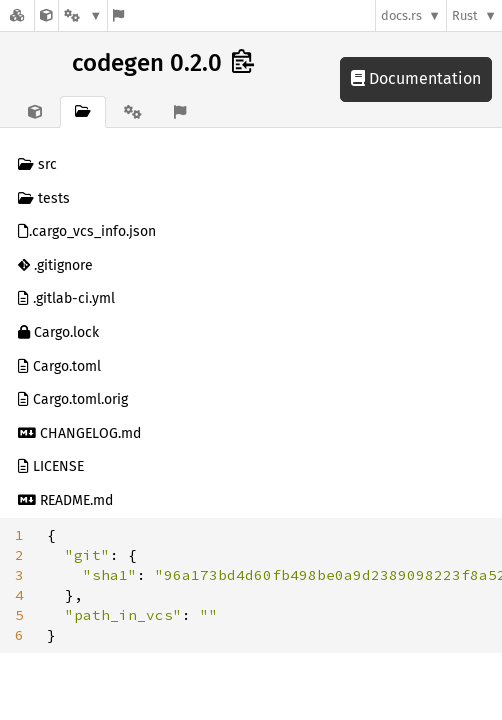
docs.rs (401, 15)
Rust (465, 15)
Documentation (416, 78)
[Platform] (83, 15)
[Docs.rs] (17, 15)
